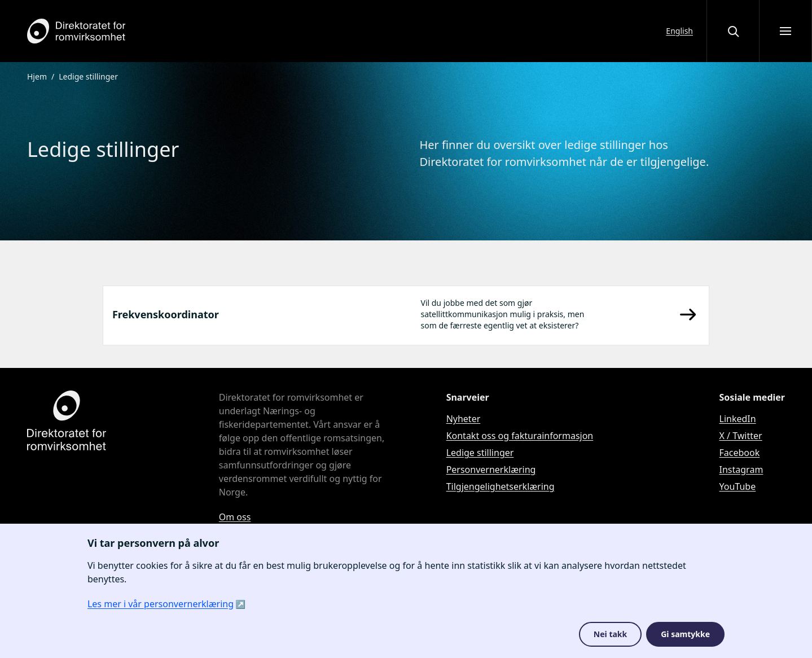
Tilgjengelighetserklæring (501, 486)
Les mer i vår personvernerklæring (161, 604)
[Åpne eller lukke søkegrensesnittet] (733, 31)
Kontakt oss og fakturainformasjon (520, 436)
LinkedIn (738, 419)
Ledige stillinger (480, 453)
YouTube (738, 486)
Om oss (235, 517)
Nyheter (464, 419)
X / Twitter (741, 436)
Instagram (741, 470)
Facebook (740, 453)
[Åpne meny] (785, 31)
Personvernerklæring (491, 470)
